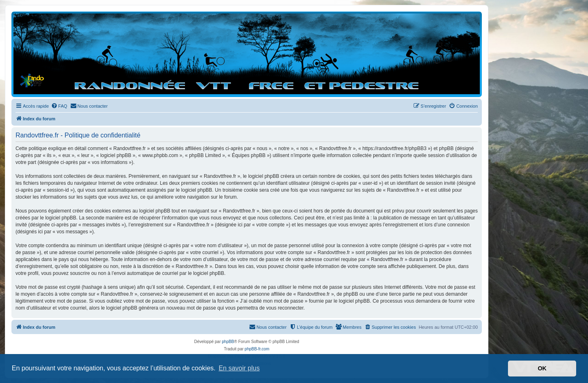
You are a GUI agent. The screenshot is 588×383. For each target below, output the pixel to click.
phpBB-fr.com (257, 349)
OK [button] (542, 368)
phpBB (228, 342)
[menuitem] (59, 106)
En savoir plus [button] (239, 368)
